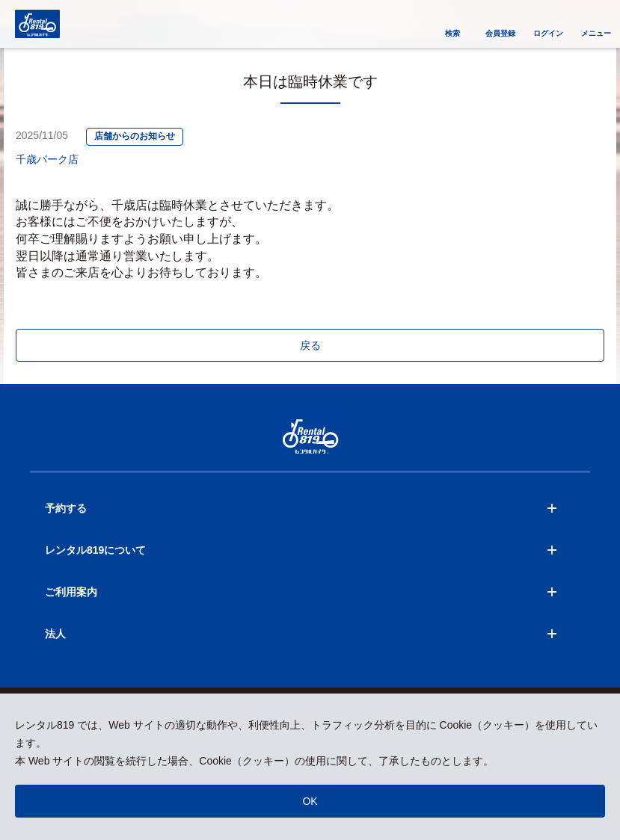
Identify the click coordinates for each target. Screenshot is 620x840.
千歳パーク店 (47, 159)
